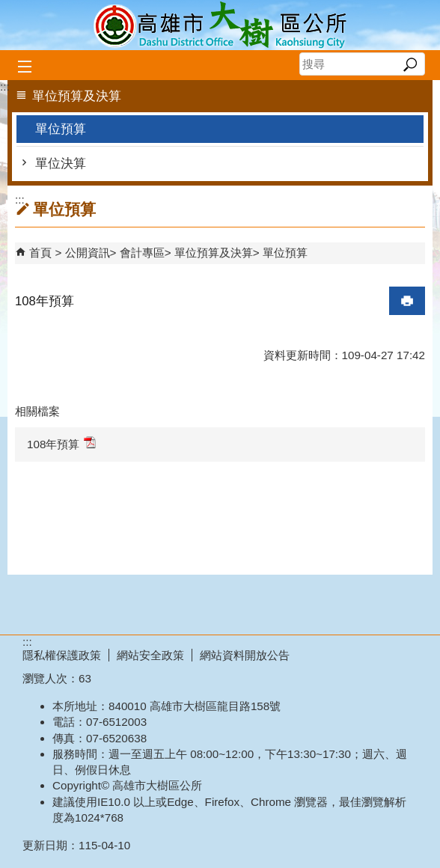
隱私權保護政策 (62, 655)
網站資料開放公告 (245, 655)
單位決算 (61, 163)
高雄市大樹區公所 (220, 25)
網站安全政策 (150, 655)
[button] (410, 64)
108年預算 (61, 443)
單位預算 (61, 129)
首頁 (40, 253)
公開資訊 (88, 253)
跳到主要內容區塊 (8, 8)
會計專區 (142, 253)
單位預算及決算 (214, 253)
